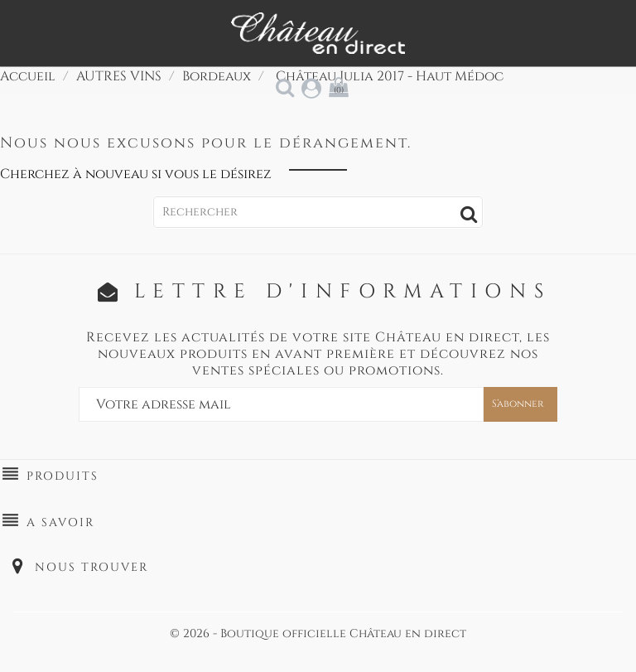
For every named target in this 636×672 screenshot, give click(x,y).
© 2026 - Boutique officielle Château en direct (318, 633)
